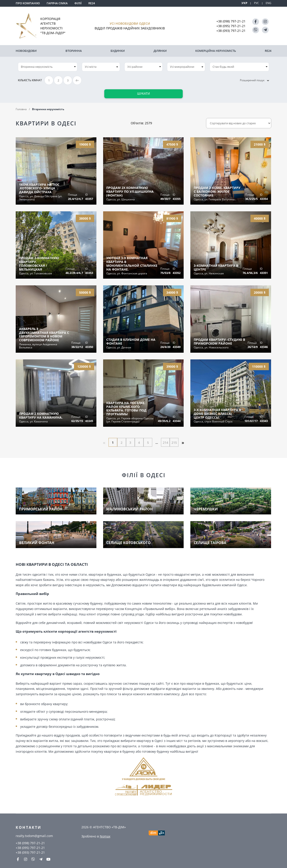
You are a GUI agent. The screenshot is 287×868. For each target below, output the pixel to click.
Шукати (144, 93)
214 (166, 442)
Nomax (105, 836)
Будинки (118, 50)
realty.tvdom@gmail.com (34, 836)
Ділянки (160, 50)
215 (175, 442)
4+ (77, 80)
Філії (78, 3)
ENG (268, 3)
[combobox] (101, 66)
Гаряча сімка (57, 3)
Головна (21, 108)
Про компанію (28, 3)
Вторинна (74, 50)
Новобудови (26, 50)
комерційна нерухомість (216, 50)
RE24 (92, 3)
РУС (256, 3)
